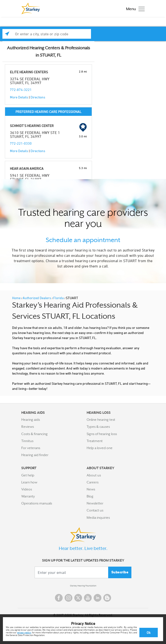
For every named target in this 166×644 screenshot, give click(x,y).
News (91, 489)
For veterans (31, 448)
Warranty (28, 496)
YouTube (88, 598)
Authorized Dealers (37, 298)
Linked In (98, 598)
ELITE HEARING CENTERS (29, 72)
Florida (59, 298)
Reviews (28, 427)
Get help (28, 475)
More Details (19, 97)
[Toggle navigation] (134, 9)
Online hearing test (101, 420)
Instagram (68, 598)
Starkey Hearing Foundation (83, 586)
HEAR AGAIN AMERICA (27, 168)
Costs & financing (34, 434)
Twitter (78, 598)
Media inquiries (98, 518)
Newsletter (95, 503)
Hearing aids (31, 420)
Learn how (29, 482)
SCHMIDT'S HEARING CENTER (32, 126)
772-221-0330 (21, 143)
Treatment (95, 441)
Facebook (59, 598)
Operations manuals (37, 503)
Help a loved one (100, 448)
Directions (38, 97)
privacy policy (24, 632)
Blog (90, 496)
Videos (27, 489)
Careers (93, 482)
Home (17, 298)
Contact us (95, 510)
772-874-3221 (21, 90)
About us (94, 475)
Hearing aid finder (35, 455)
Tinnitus (27, 441)
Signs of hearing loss (102, 434)
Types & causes (98, 427)
